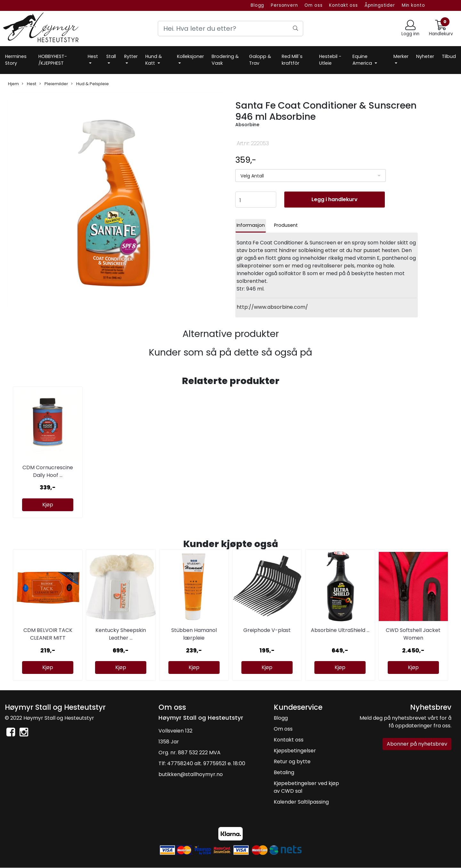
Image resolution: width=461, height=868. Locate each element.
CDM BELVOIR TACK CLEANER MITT (48, 634)
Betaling (284, 772)
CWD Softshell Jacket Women (413, 634)
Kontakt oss (343, 5)
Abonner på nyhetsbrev (417, 744)
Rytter (131, 56)
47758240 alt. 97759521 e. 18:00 (206, 763)
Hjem (13, 84)
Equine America (363, 60)
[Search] (230, 29)
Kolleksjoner (190, 56)
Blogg (257, 5)
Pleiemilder (54, 84)
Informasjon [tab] (251, 225)
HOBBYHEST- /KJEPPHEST (53, 60)
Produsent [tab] (286, 225)
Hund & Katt (154, 60)
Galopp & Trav (260, 60)
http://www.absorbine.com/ (272, 307)
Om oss (313, 5)
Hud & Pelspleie (90, 84)
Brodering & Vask (225, 60)
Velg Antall (252, 176)
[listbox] (311, 176)
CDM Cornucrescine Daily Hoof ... (48, 471)
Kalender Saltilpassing (301, 802)
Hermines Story (16, 60)
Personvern (284, 5)
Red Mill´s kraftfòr (292, 60)
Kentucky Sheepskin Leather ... (121, 634)
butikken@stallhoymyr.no (191, 774)
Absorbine (247, 125)
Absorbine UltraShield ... (340, 630)
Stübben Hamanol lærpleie (194, 634)
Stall (111, 56)
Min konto (413, 5)
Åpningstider (380, 5)
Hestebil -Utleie (330, 60)
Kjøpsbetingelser (295, 751)
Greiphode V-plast (267, 630)
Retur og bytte (292, 762)
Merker (401, 56)
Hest (93, 56)
